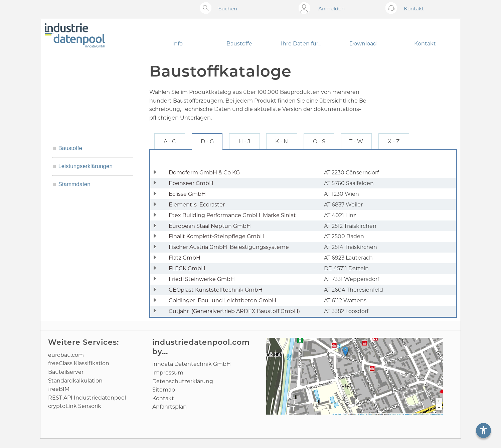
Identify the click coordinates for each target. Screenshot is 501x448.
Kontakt (425, 44)
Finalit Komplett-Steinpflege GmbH (218, 236)
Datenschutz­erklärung (183, 381)
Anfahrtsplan (170, 407)
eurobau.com (66, 355)
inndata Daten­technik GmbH (192, 364)
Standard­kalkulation (75, 381)
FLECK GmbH (188, 268)
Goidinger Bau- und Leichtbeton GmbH (222, 301)
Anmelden (331, 9)
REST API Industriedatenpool (87, 398)
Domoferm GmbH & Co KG (206, 173)
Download (363, 44)
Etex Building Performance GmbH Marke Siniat (232, 215)
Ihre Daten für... (301, 44)
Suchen (228, 9)
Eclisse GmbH (189, 194)
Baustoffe (239, 44)
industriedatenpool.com (201, 342)
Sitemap (164, 390)
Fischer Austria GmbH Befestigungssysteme (229, 247)
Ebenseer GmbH (192, 183)
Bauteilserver (66, 372)
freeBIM (59, 389)
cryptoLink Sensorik (75, 406)
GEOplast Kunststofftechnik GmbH (217, 290)
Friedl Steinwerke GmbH (203, 279)
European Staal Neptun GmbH (211, 226)
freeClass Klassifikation (79, 363)
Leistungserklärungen (85, 166)
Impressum (168, 373)
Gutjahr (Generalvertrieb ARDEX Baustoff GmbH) (234, 311)
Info (178, 44)
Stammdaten (74, 184)
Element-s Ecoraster (197, 205)
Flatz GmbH (186, 258)
